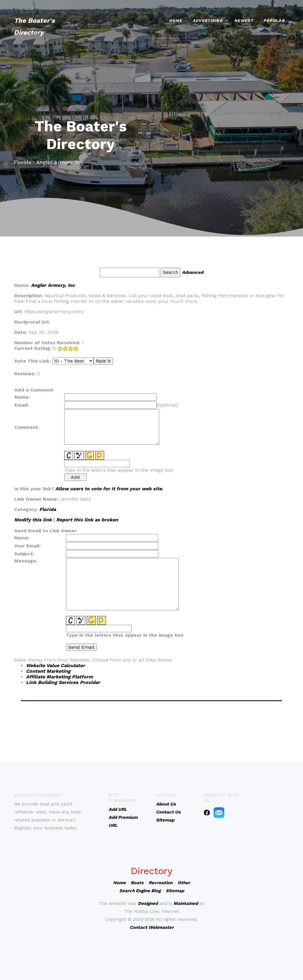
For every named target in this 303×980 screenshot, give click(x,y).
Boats (137, 883)
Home (176, 19)
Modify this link (33, 520)
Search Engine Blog (140, 891)
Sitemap (175, 891)
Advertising (208, 19)
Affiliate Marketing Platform (59, 677)
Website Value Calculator (55, 666)
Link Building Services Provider (63, 682)
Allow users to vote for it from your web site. (109, 489)
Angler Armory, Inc (53, 285)
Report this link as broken (87, 520)
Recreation (161, 883)
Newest (244, 19)
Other (184, 883)
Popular (274, 19)
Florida (48, 509)
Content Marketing (48, 671)
